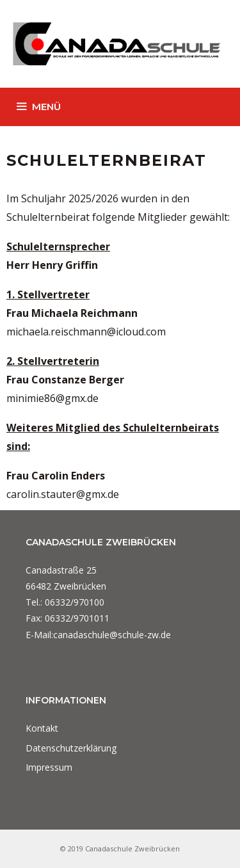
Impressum (49, 767)
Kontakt (42, 728)
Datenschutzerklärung (71, 748)
